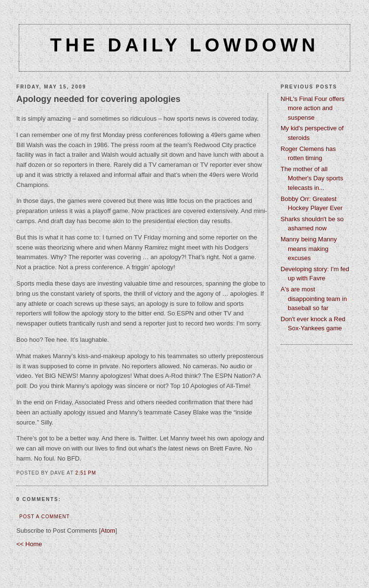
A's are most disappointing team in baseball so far (314, 299)
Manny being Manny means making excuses (309, 249)
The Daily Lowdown (184, 45)
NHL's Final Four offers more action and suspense (313, 108)
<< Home (29, 544)
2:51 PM (86, 473)
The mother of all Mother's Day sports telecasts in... (312, 178)
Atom (108, 531)
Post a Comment (44, 517)
